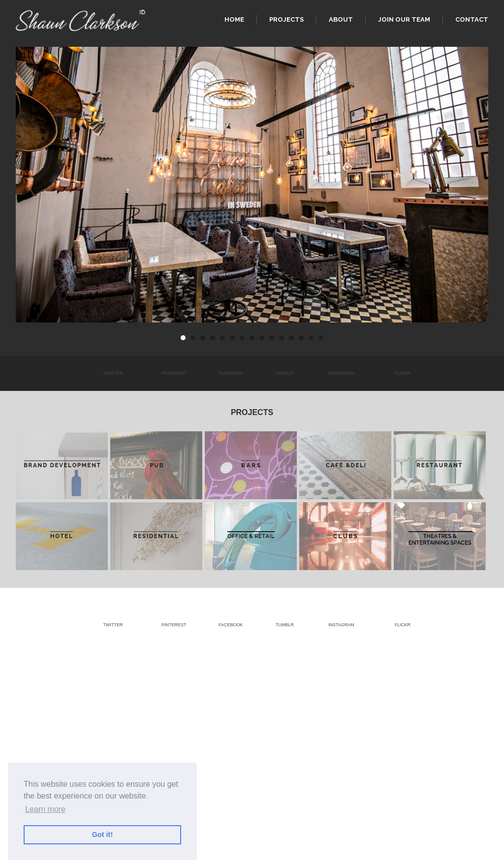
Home (234, 19)
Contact (472, 19)
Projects (286, 19)
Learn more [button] (45, 809)
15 (321, 338)
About (341, 19)
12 (291, 338)
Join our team (404, 19)
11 (282, 338)
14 (311, 338)
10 (272, 338)
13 (301, 338)
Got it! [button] (102, 835)
